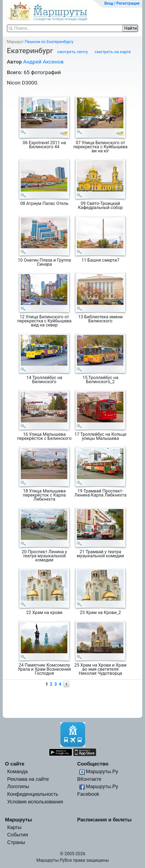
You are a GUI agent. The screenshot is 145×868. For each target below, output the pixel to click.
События (18, 835)
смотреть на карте (113, 52)
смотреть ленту (72, 52)
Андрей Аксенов (43, 62)
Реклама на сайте (28, 779)
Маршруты (18, 820)
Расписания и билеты (104, 820)
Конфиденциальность (33, 794)
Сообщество (93, 764)
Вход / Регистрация (122, 3)
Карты (14, 827)
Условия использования (35, 802)
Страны (16, 842)
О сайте (15, 764)
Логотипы (18, 786)
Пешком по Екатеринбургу (49, 42)
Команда (17, 771)
